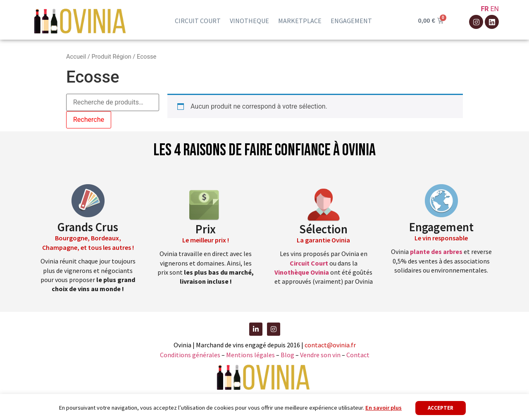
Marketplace (300, 21)
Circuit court (198, 21)
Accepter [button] (441, 408)
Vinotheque (249, 21)
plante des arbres (436, 252)
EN (494, 9)
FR (485, 9)
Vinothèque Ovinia (302, 272)
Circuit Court (309, 263)
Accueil (76, 57)
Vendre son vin (321, 355)
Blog (288, 355)
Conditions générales (190, 355)
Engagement (351, 21)
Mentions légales (250, 355)
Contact (358, 355)
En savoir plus (384, 408)
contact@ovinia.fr (330, 345)
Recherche (89, 120)
